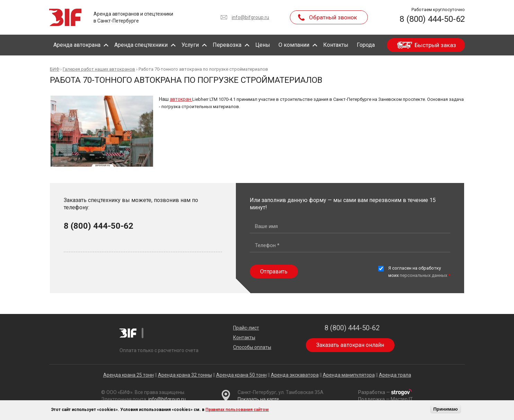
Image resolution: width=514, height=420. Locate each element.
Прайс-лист (246, 328)
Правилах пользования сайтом (237, 410)
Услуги (190, 45)
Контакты (336, 45)
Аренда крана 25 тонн (128, 375)
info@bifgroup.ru (250, 17)
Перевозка (227, 45)
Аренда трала (395, 375)
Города (366, 45)
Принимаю (446, 409)
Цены (263, 45)
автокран (181, 99)
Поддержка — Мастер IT (385, 399)
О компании (294, 45)
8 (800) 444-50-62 (432, 19)
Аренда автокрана (77, 45)
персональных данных (423, 275)
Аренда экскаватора (295, 375)
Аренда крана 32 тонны (185, 375)
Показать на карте (258, 399)
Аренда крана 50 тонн (241, 375)
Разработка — (385, 392)
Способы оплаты (252, 347)
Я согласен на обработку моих (419, 272)
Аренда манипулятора (349, 375)
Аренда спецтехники (141, 45)
